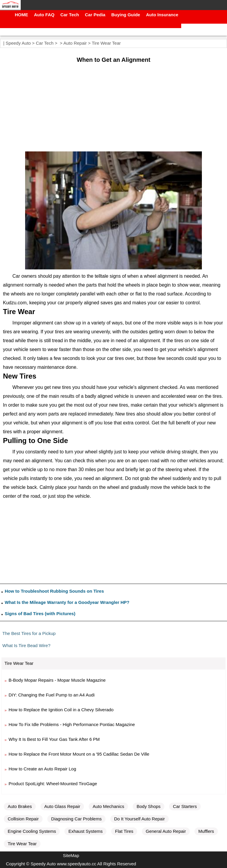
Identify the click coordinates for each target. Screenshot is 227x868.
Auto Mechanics (108, 806)
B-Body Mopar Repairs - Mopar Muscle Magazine (57, 680)
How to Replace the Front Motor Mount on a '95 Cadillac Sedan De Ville (79, 754)
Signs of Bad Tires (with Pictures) (40, 614)
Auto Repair (75, 43)
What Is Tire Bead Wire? (26, 645)
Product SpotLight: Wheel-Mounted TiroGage (53, 784)
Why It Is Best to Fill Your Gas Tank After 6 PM (54, 739)
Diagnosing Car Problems (76, 819)
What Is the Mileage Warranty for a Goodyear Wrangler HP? (67, 602)
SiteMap (71, 855)
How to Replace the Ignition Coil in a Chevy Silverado (61, 710)
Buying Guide (126, 15)
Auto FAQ (44, 15)
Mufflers (206, 831)
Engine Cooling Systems (32, 831)
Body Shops (149, 806)
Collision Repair (23, 819)
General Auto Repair (166, 831)
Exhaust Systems (85, 831)
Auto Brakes (20, 806)
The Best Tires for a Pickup (29, 633)
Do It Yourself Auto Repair (140, 819)
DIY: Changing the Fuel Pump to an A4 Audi (52, 695)
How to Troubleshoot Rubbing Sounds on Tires (54, 591)
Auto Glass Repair (62, 806)
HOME (21, 15)
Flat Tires (124, 831)
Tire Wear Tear (106, 43)
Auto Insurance (162, 15)
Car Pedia (95, 15)
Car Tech (70, 15)
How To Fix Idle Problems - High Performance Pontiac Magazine (72, 724)
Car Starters (185, 806)
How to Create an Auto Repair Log (42, 769)
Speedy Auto (18, 43)
